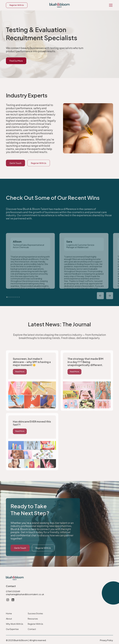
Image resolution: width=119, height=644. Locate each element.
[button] (110, 5)
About (9, 619)
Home (9, 613)
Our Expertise (12, 629)
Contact (32, 629)
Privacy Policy (106, 640)
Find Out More (16, 61)
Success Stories (35, 613)
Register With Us (17, 5)
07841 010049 (13, 591)
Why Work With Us (15, 624)
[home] (59, 5)
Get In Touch (15, 170)
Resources (33, 619)
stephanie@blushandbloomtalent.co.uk (25, 594)
